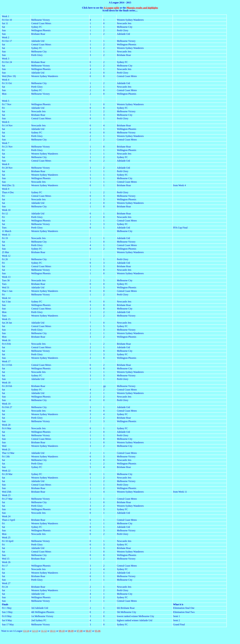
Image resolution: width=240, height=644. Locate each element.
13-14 (26, 631)
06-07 (89, 631)
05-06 (98, 631)
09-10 (62, 631)
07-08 (80, 631)
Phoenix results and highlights (142, 8)
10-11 (53, 631)
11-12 (44, 631)
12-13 (35, 631)
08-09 (71, 631)
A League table (111, 8)
